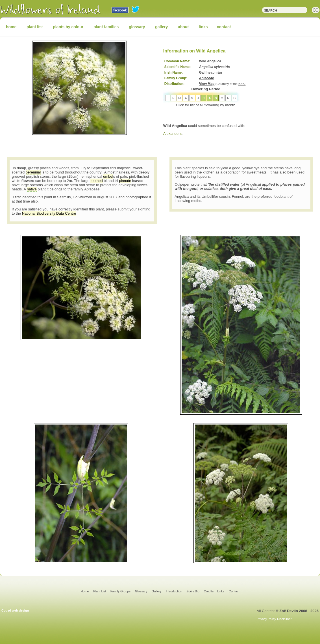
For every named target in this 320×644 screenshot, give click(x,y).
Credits (209, 591)
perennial (33, 172)
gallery (161, 27)
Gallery (157, 591)
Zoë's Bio (193, 591)
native (32, 189)
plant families (106, 27)
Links (221, 591)
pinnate (125, 181)
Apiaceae (207, 78)
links (203, 27)
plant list (35, 27)
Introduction (174, 591)
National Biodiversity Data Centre (49, 213)
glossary (137, 27)
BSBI (242, 84)
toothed (96, 181)
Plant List (100, 591)
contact (224, 27)
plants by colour (68, 27)
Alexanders (172, 134)
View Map (207, 84)
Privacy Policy (266, 619)
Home (85, 591)
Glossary (141, 591)
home (11, 27)
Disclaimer (284, 619)
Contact (234, 591)
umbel (108, 176)
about (183, 27)
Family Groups (121, 591)
